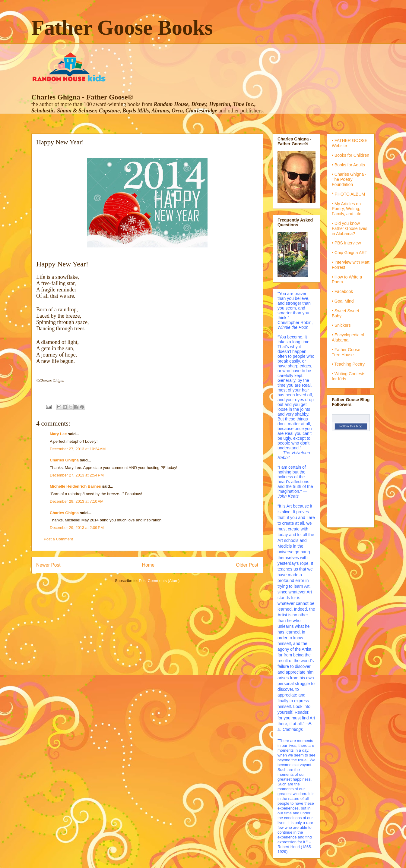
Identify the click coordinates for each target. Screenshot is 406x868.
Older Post (247, 565)
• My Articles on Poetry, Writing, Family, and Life (347, 209)
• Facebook (342, 291)
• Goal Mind (343, 301)
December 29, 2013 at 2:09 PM (77, 528)
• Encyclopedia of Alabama (348, 337)
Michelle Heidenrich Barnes (75, 486)
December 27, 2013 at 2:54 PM (77, 475)
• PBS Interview (346, 243)
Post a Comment (58, 539)
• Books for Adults (348, 165)
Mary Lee (58, 434)
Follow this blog (351, 426)
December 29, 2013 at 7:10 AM (77, 501)
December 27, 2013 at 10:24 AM (78, 449)
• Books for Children (350, 155)
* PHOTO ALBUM (348, 194)
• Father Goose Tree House (346, 352)
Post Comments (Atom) (159, 581)
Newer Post (48, 565)
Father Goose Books (122, 28)
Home (148, 565)
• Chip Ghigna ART (349, 253)
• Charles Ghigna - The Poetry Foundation (349, 179)
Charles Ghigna (64, 460)
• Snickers (341, 325)
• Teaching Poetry (348, 364)
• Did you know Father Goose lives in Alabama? (350, 228)
